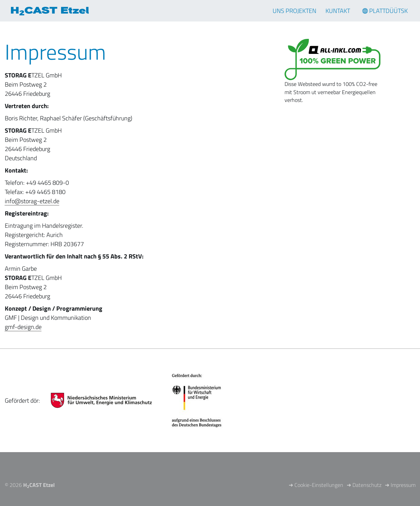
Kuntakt (338, 11)
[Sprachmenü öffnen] (385, 11)
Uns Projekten (294, 11)
